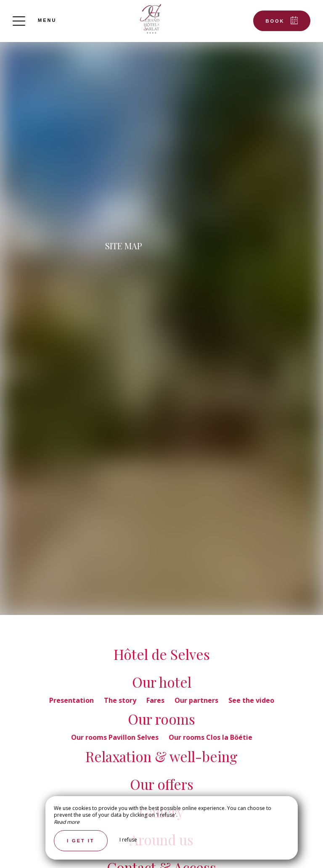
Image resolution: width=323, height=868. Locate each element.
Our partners (197, 700)
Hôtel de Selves (162, 654)
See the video (251, 700)
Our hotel (162, 682)
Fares (156, 700)
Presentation (72, 700)
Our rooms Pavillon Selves (116, 737)
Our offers (162, 784)
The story (121, 700)
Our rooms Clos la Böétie (210, 737)
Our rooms (161, 719)
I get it (81, 841)
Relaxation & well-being (161, 756)
